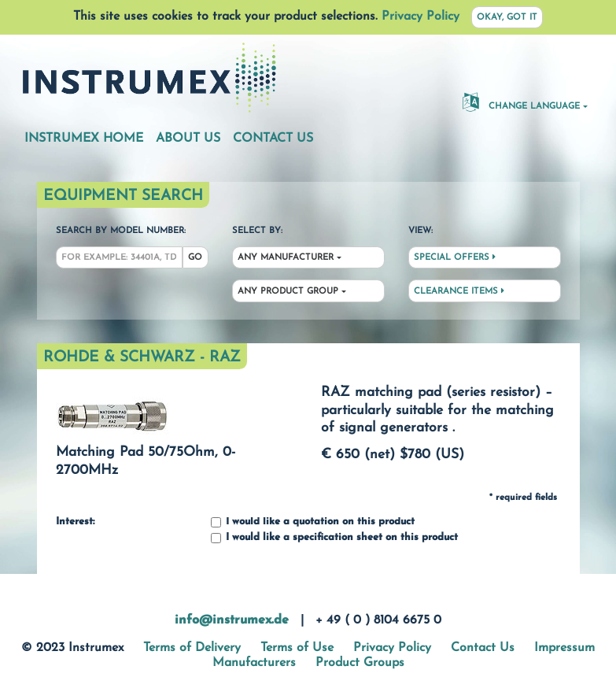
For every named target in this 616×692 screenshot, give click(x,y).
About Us (188, 139)
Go (195, 258)
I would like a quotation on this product (313, 522)
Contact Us (273, 139)
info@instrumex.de (232, 620)
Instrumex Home (84, 139)
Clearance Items (459, 291)
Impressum (564, 648)
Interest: (75, 522)
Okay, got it (507, 18)
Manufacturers (254, 663)
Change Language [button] (521, 102)
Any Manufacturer (286, 258)
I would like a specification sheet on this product (334, 538)
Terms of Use (297, 648)
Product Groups (360, 663)
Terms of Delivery (192, 648)
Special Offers (455, 257)
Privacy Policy (421, 17)
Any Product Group (288, 292)
